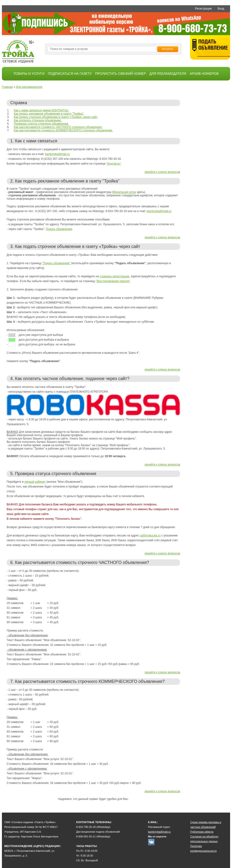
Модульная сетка (125, 192)
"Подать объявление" (56, 263)
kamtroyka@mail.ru (57, 154)
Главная (7, 87)
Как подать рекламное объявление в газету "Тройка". (49, 114)
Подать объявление (59, 229)
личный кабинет (35, 482)
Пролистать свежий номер (121, 74)
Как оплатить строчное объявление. (38, 120)
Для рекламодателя (168, 74)
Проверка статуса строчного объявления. (41, 124)
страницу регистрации (114, 276)
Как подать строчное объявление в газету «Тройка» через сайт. (56, 117)
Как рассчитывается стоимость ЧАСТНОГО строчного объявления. (58, 127)
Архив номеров (204, 74)
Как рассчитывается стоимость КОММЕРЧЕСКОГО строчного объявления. (63, 130)
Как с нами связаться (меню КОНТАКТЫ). (41, 110)
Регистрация (203, 9)
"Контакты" (114, 164)
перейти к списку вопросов (162, 172)
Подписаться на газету (70, 74)
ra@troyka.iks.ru (150, 536)
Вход (221, 9)
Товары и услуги (29, 74)
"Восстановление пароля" (113, 281)
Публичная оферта (202, 832)
